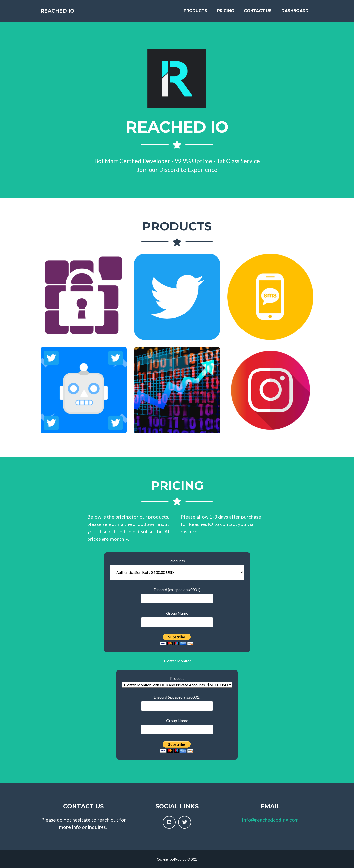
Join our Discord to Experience (177, 170)
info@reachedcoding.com (270, 820)
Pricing (226, 13)
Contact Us (258, 13)
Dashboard (295, 13)
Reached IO (63, 13)
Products (195, 13)
